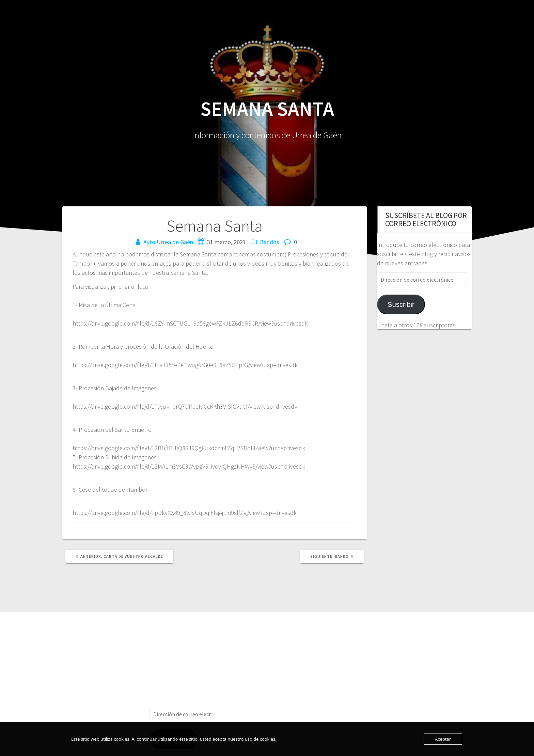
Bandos (270, 242)
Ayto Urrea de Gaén (168, 242)
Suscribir (401, 304)
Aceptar (443, 739)
